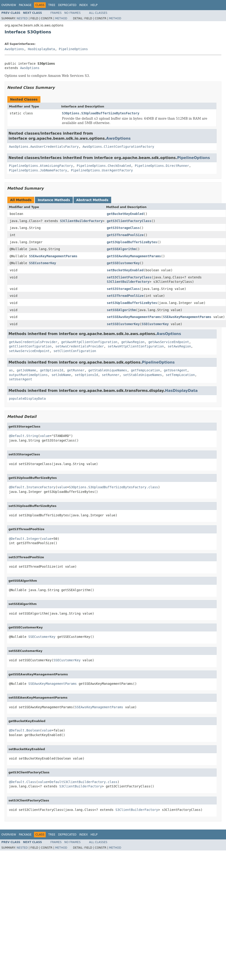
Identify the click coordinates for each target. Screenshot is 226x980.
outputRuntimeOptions (28, 375)
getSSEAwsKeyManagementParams (134, 256)
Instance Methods (54, 200)
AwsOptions (14, 49)
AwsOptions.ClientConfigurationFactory (118, 147)
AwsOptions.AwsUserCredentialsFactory (44, 147)
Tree (52, 5)
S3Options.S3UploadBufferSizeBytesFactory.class (113, 487)
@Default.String (23, 436)
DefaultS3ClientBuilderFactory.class (83, 782)
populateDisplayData (27, 399)
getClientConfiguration (30, 346)
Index (84, 5)
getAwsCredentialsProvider (33, 342)
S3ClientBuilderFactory (81, 221)
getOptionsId (52, 370)
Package (25, 5)
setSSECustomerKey (123, 324)
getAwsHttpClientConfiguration (89, 342)
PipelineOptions (73, 49)
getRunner (76, 370)
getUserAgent (175, 370)
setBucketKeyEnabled (125, 270)
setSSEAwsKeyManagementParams (134, 317)
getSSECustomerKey (123, 263)
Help (94, 5)
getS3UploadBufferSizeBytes (132, 242)
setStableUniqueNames (143, 375)
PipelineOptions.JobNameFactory (38, 170)
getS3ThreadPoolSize (125, 235)
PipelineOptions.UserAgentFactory (102, 170)
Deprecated (67, 5)
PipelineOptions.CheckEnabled (104, 166)
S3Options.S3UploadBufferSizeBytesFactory (101, 113)
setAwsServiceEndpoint (29, 351)
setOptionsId (86, 375)
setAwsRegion (179, 346)
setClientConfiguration (75, 351)
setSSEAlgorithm (121, 310)
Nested (22, 18)
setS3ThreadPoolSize (125, 296)
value (45, 436)
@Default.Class (23, 782)
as (11, 370)
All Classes (98, 13)
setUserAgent (21, 379)
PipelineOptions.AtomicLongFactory (41, 166)
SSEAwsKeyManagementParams (53, 256)
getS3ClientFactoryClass (129, 221)
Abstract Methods (92, 200)
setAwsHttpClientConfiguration (136, 346)
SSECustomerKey (42, 263)
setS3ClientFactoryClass (129, 277)
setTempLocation (180, 375)
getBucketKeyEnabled (125, 214)
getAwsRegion (133, 342)
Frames (56, 13)
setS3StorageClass (123, 289)
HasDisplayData (41, 49)
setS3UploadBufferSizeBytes (132, 303)
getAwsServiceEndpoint (169, 342)
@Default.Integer (24, 539)
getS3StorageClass (123, 228)
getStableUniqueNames (108, 370)
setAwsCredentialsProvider (80, 346)
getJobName (26, 370)
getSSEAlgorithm (121, 249)
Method (61, 18)
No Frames (72, 13)
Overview (9, 5)
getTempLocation (145, 370)
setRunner (111, 375)
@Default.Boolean (24, 730)
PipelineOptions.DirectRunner (162, 166)
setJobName (61, 375)
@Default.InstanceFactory (32, 487)
